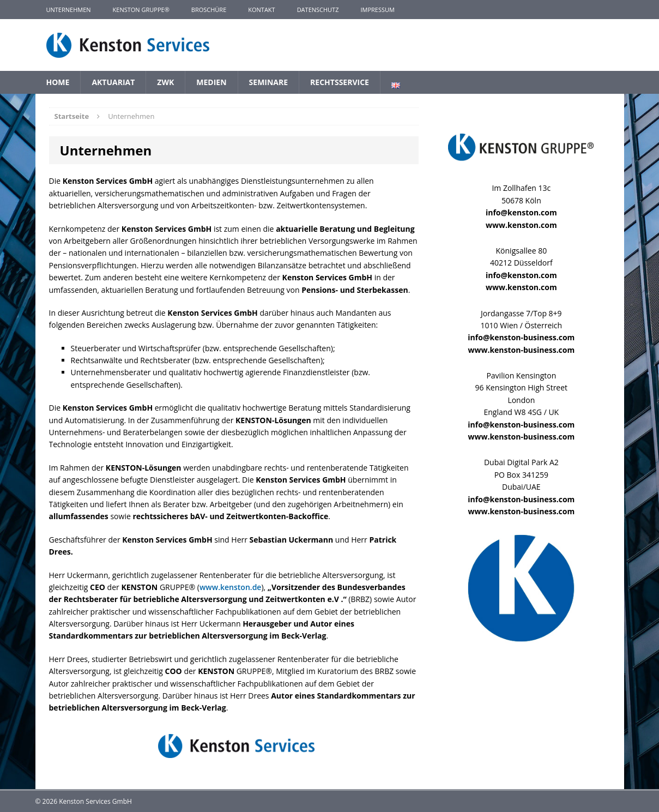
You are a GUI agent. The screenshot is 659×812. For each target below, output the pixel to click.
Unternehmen (69, 10)
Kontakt (261, 10)
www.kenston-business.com (521, 350)
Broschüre (209, 10)
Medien (211, 82)
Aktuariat (113, 82)
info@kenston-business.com (521, 337)
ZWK (165, 82)
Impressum (377, 10)
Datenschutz (318, 10)
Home (58, 82)
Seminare (269, 82)
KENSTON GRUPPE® (141, 10)
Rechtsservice (340, 82)
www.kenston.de (230, 587)
